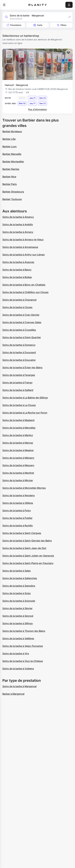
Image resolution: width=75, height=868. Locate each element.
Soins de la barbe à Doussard (19, 352)
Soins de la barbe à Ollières (18, 503)
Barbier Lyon (10, 146)
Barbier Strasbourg (13, 192)
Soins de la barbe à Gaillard (18, 390)
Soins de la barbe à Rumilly (18, 526)
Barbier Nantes (11, 169)
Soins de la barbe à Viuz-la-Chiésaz (23, 661)
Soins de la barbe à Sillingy (18, 623)
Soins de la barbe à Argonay (18, 262)
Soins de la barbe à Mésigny (18, 458)
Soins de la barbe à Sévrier (17, 608)
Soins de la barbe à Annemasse (20, 247)
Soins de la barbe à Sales (17, 571)
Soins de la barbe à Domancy (19, 345)
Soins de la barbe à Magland (18, 420)
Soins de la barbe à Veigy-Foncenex (23, 646)
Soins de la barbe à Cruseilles (19, 330)
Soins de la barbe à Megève (18, 450)
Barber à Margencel (13, 694)
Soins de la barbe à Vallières (18, 638)
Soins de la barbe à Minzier (18, 480)
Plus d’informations (37, 109)
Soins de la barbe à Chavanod (19, 300)
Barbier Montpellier (13, 162)
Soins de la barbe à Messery (18, 465)
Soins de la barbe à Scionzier (19, 601)
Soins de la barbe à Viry (16, 653)
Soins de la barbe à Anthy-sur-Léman (24, 255)
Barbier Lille (9, 139)
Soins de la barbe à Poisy (17, 510)
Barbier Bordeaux (12, 131)
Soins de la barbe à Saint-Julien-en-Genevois (28, 556)
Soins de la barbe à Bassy (17, 270)
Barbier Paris (10, 184)
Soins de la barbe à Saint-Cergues (22, 533)
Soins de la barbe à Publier (17, 518)
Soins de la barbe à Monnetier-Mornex (24, 488)
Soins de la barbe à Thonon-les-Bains (24, 631)
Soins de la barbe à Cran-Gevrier (21, 315)
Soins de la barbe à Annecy (18, 232)
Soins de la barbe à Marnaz (18, 443)
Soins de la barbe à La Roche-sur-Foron (25, 413)
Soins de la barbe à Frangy (17, 383)
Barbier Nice (9, 177)
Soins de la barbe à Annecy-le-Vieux (23, 240)
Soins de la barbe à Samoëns (19, 586)
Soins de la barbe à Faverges (19, 375)
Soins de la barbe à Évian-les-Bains (22, 367)
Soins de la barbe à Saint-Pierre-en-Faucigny (28, 563)
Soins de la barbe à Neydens (19, 495)
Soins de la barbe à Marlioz (18, 435)
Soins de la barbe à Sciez (17, 593)
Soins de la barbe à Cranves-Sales (22, 322)
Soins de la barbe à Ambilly (18, 224)
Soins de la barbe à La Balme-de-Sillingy (25, 398)
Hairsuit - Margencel (16, 85)
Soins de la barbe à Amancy (18, 217)
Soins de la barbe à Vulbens (18, 669)
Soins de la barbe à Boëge (17, 277)
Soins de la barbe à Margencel (19, 686)
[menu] (4, 5)
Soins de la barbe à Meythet (18, 473)
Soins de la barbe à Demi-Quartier (22, 337)
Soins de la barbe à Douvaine (19, 360)
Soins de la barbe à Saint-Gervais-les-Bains (27, 541)
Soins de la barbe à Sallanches (20, 578)
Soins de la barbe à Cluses (17, 307)
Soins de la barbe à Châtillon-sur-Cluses (25, 292)
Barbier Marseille (12, 154)
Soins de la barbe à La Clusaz (19, 405)
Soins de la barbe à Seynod (18, 616)
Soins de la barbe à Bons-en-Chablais (24, 285)
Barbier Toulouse (12, 199)
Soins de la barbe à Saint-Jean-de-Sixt (24, 548)
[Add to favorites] (68, 53)
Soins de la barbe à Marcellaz (19, 428)
